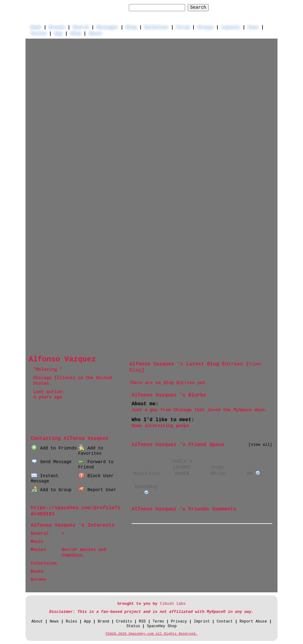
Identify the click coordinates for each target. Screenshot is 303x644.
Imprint (202, 622)
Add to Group (51, 490)
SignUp (266, 7)
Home (36, 27)
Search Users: (109, 7)
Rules (71, 622)
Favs (253, 27)
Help (224, 7)
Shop (76, 34)
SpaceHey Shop (162, 626)
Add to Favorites (91, 451)
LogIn (243, 7)
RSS (142, 622)
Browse (57, 27)
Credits (124, 622)
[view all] (260, 445)
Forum (183, 27)
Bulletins (156, 27)
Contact (225, 622)
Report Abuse (253, 622)
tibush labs (172, 604)
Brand (103, 622)
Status (133, 626)
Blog (131, 27)
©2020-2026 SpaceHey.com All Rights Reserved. (151, 634)
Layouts (231, 27)
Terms (158, 622)
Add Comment (250, 518)
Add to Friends (54, 448)
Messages (107, 27)
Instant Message (45, 479)
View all (218, 518)
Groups (205, 27)
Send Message (51, 462)
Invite (38, 34)
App (58, 34)
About (96, 34)
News (54, 622)
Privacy (179, 622)
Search (198, 7)
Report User (97, 490)
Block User (96, 476)
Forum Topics (86, 430)
